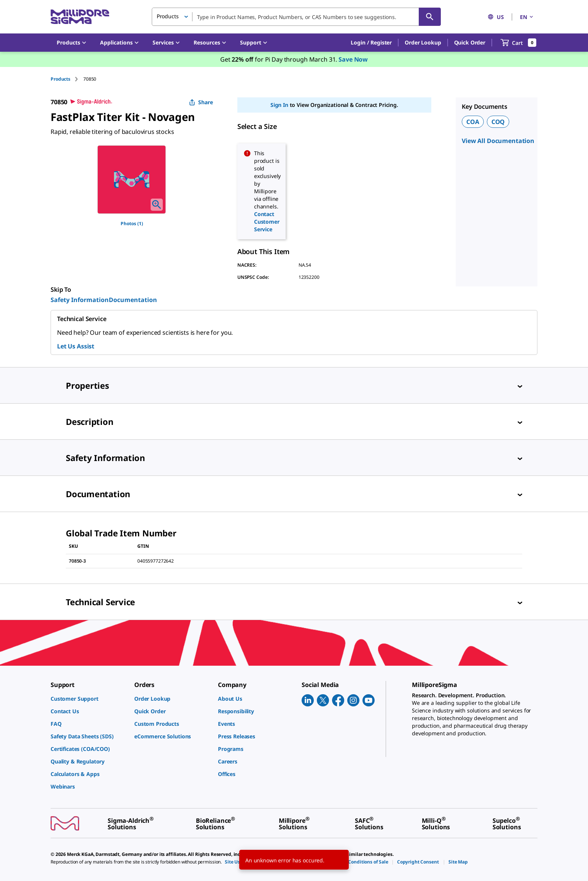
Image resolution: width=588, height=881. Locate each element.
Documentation (133, 300)
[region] (132, 180)
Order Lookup (423, 42)
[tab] (67, 79)
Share (201, 102)
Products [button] (168, 16)
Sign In (279, 105)
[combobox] (296, 17)
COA (473, 122)
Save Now (353, 59)
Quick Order (470, 42)
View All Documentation (498, 141)
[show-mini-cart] (519, 43)
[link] (89, 699)
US (496, 17)
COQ (498, 122)
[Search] (430, 17)
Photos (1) (132, 223)
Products (60, 79)
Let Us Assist (76, 346)
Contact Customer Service (267, 222)
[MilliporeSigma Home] (80, 17)
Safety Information (80, 300)
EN (527, 17)
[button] (371, 43)
